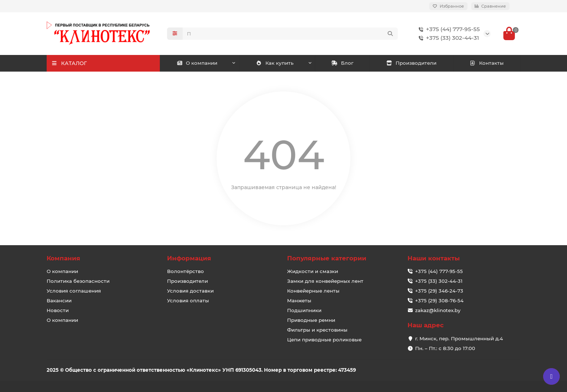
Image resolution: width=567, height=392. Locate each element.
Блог (342, 63)
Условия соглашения (74, 291)
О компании (197, 63)
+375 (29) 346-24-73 (439, 291)
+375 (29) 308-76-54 (439, 301)
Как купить (275, 63)
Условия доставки (190, 291)
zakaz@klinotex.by (438, 310)
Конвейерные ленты (313, 291)
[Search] (290, 34)
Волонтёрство (186, 271)
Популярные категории (327, 258)
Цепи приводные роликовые (324, 340)
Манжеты (299, 301)
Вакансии (59, 301)
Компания (63, 258)
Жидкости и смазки (313, 271)
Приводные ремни (311, 320)
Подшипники (304, 310)
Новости (58, 310)
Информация (189, 258)
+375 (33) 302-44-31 (447, 38)
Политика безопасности (78, 281)
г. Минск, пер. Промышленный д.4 (459, 338)
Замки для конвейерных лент (325, 281)
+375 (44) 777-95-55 (448, 29)
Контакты (487, 63)
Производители (412, 63)
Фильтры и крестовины (317, 330)
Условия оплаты (188, 301)
